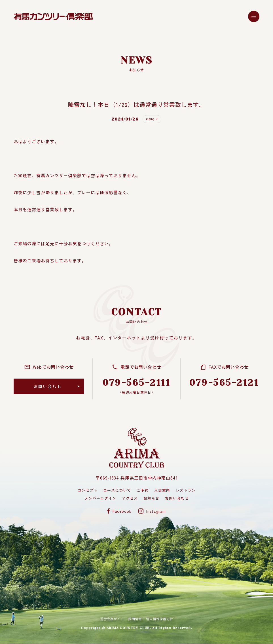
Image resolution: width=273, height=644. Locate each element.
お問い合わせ (177, 498)
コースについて (117, 490)
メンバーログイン (100, 498)
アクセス (130, 498)
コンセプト (88, 490)
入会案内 (162, 490)
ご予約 (143, 490)
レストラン (186, 490)
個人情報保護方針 (163, 619)
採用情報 (135, 619)
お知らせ (151, 498)
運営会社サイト (109, 619)
